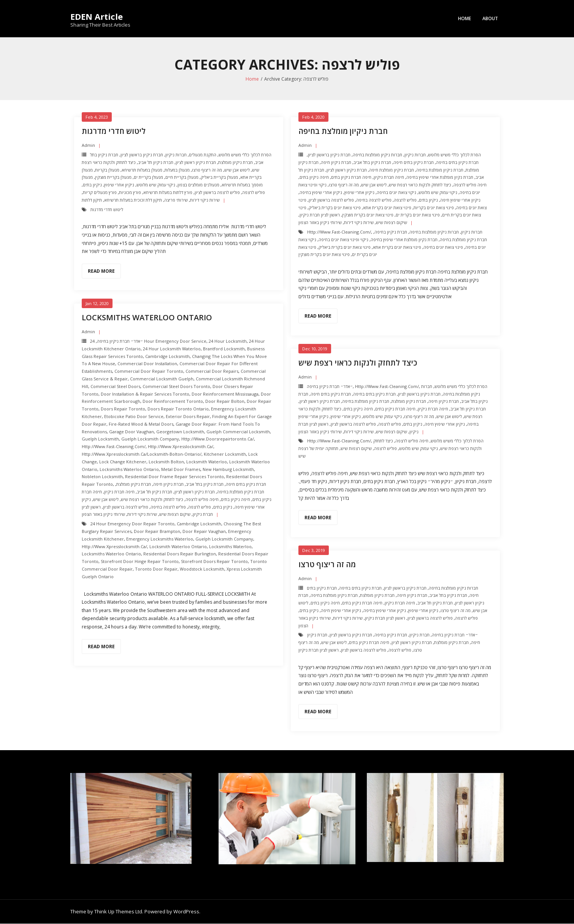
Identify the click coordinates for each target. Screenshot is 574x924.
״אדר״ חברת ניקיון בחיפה (120, 341)
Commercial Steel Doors (115, 387)
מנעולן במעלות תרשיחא (142, 170)
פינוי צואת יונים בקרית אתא (387, 208)
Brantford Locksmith (224, 349)
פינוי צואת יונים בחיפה (443, 247)
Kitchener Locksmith (225, 454)
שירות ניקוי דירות (205, 200)
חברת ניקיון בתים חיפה (414, 163)
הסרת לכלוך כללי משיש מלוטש (245, 155)
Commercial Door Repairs (212, 371)
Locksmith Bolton (166, 462)
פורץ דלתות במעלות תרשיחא (168, 193)
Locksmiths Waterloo (230, 547)
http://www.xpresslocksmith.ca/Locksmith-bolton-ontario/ (142, 454)
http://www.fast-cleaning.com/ (339, 232)
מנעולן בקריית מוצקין (113, 177)
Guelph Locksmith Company (150, 439)
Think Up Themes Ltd (118, 912)
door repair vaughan (204, 532)
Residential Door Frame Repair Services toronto (174, 477)
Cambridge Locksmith (167, 357)
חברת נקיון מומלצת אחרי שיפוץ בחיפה (440, 177)
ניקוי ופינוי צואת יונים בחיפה (343, 240)
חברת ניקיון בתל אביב (372, 163)
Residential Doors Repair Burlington (180, 554)
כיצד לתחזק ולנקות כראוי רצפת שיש (420, 185)
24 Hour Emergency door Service (148, 341)
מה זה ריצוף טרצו (207, 170)
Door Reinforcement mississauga (225, 394)
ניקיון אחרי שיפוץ (119, 185)
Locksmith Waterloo (207, 462)
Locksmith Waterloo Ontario (178, 547)
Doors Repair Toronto (123, 409)
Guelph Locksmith (100, 439)
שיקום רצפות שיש (392, 223)
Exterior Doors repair (188, 417)
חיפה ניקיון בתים (314, 177)
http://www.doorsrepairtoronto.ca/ (218, 439)
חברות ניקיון (176, 155)
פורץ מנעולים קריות (100, 193)
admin (88, 146)
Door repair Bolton (225, 402)
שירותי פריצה (176, 200)
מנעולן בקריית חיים (182, 177)
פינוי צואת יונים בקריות (434, 208)
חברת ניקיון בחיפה (391, 232)
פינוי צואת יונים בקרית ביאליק (335, 208)
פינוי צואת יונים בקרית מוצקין (368, 215)
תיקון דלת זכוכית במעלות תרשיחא (133, 200)
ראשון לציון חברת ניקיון (320, 215)
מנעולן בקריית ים (148, 177)
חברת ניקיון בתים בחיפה (457, 163)
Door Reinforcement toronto (173, 402)
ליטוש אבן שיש (237, 170)
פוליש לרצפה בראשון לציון (217, 193)
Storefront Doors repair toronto (214, 562)
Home (465, 18)
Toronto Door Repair (156, 569)
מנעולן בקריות (107, 170)
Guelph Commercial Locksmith (238, 432)
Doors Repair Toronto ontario (178, 409)
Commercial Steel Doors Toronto (176, 387)
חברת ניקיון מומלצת (235, 163)
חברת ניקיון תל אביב (156, 163)
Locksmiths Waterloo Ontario (147, 318)
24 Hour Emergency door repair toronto (132, 524)
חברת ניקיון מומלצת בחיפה (343, 131)
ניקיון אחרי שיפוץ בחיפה (321, 193)
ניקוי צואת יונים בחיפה (396, 193)
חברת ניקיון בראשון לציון (142, 155)
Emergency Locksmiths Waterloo (160, 539)
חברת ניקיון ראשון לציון (196, 163)
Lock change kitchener (123, 462)
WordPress (186, 912)
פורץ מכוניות (130, 193)
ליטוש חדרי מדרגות (114, 131)
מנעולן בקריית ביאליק (219, 177)
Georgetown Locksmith (180, 432)
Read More (101, 271)
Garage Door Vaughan (132, 432)
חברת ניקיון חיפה (336, 163)
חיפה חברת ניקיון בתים (351, 177)
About (490, 18)
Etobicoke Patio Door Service (134, 417)
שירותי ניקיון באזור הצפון (320, 223)
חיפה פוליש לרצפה (470, 185)
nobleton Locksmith (102, 477)
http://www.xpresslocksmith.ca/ (181, 447)
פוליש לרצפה (254, 193)
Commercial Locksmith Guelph (162, 379)
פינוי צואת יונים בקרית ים (418, 215)
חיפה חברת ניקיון (389, 177)
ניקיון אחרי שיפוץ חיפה (460, 200)
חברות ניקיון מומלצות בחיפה (377, 155)
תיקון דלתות (92, 200)
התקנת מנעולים (203, 155)
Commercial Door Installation (147, 364)
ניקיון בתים (92, 185)
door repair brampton (157, 532)
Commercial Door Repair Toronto (149, 371)
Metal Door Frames (181, 470)
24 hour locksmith (228, 341)
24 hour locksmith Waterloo (172, 349)
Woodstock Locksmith (202, 569)
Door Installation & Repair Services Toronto (145, 394)
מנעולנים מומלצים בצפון (198, 185)
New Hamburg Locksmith (228, 470)
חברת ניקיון (419, 635)
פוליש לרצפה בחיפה (374, 200)
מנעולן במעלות (177, 170)
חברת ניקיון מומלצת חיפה (392, 170)
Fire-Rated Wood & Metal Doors (141, 424)
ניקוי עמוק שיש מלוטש (156, 185)
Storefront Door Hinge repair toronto (140, 562)
